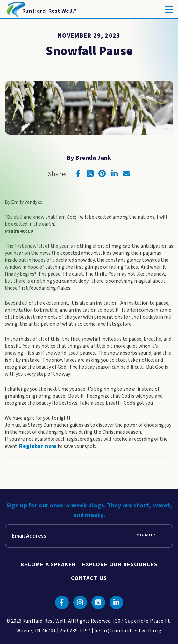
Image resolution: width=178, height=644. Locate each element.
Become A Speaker (48, 565)
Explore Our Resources (120, 565)
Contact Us (89, 578)
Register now (38, 446)
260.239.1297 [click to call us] (75, 631)
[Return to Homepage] (41, 10)
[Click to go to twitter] (90, 173)
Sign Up (146, 535)
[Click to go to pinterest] (102, 173)
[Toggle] (169, 10)
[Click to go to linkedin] (114, 173)
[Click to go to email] (126, 173)
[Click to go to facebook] (78, 173)
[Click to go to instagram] (80, 602)
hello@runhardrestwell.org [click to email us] (128, 631)
